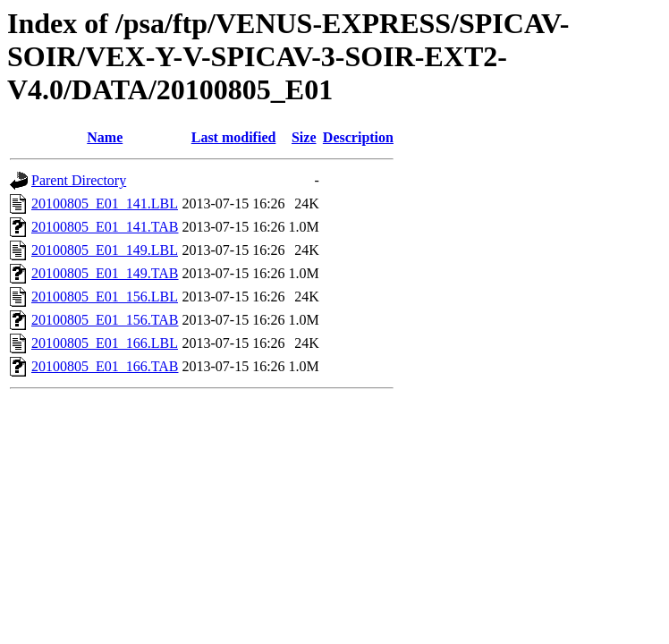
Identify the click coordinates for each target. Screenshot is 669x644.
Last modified (234, 137)
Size (304, 137)
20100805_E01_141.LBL (105, 203)
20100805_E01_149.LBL (105, 250)
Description (358, 137)
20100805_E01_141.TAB (105, 227)
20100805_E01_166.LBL (105, 343)
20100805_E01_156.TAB (105, 320)
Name (105, 137)
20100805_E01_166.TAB (105, 366)
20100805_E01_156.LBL (105, 297)
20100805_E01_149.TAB (105, 273)
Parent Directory (79, 180)
